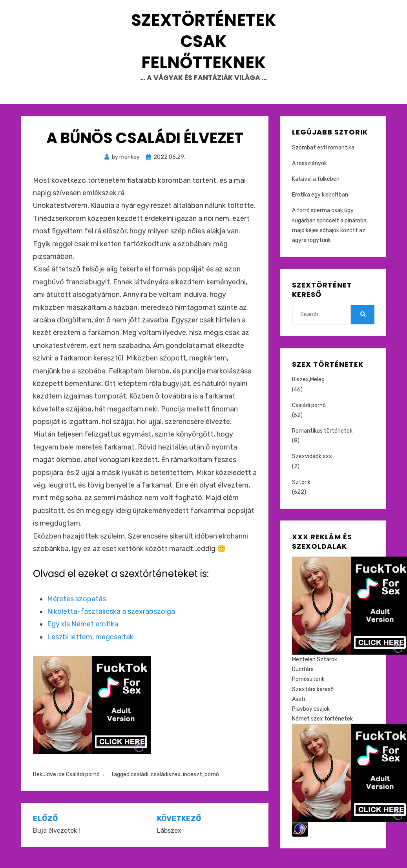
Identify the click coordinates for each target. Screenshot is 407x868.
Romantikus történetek (322, 439)
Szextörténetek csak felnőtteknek (203, 45)
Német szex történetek (322, 727)
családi (140, 782)
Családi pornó (83, 782)
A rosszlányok (309, 171)
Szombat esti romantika (323, 155)
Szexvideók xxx (312, 464)
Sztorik (301, 490)
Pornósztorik (308, 687)
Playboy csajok (311, 717)
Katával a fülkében (316, 187)
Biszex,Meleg (308, 387)
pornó (212, 782)
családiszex (166, 782)
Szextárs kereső (313, 697)
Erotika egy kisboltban (320, 203)
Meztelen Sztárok (315, 667)
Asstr (299, 707)
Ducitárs (303, 677)
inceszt (193, 782)
